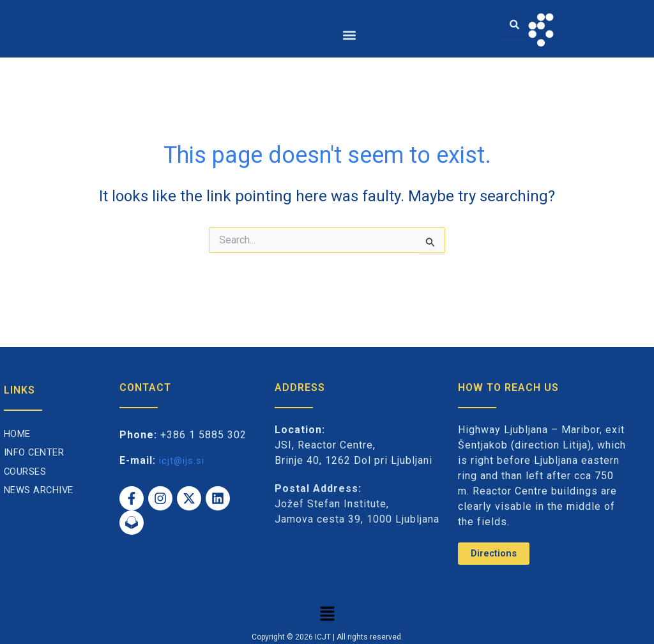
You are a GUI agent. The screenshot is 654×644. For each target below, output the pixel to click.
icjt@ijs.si (184, 460)
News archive (42, 490)
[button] (350, 35)
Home (19, 433)
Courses (27, 471)
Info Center (37, 452)
